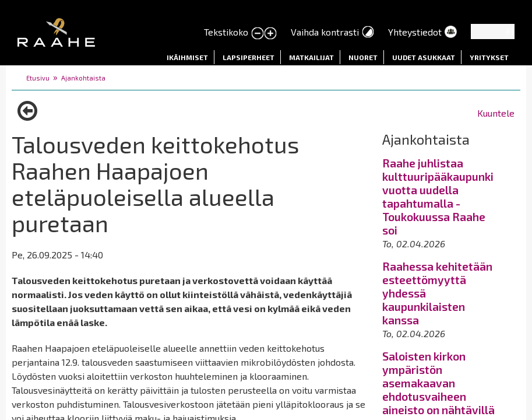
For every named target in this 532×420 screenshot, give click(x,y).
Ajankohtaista (83, 78)
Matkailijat (311, 57)
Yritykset (489, 57)
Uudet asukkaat (424, 57)
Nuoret (363, 57)
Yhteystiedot (415, 32)
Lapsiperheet (249, 57)
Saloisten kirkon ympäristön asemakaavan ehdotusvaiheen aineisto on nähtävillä (438, 383)
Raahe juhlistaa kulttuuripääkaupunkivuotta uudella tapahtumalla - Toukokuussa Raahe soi (438, 197)
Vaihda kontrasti (325, 32)
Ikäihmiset (187, 57)
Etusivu (38, 78)
